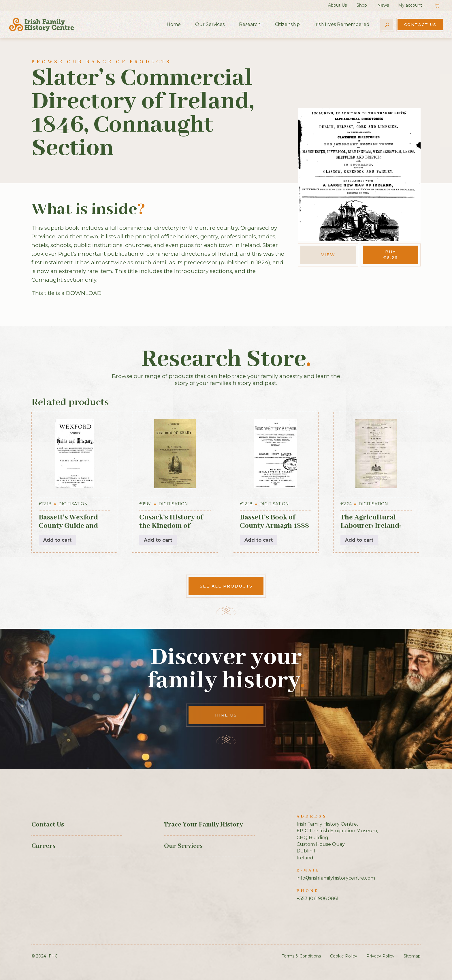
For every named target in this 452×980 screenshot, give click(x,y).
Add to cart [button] (57, 540)
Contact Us (420, 25)
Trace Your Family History (203, 825)
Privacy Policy (380, 956)
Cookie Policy (344, 956)
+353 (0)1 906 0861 (318, 898)
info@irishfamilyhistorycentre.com (336, 878)
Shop (362, 5)
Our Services (210, 24)
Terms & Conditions (301, 956)
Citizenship (287, 24)
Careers (43, 846)
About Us (337, 5)
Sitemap (412, 956)
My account (410, 5)
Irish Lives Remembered (342, 24)
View (328, 255)
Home (174, 24)
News (383, 5)
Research (250, 24)
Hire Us (226, 715)
